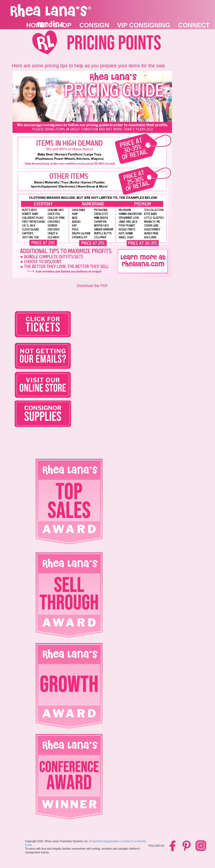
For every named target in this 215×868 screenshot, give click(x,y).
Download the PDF (92, 286)
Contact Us (128, 841)
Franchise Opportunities (105, 841)
